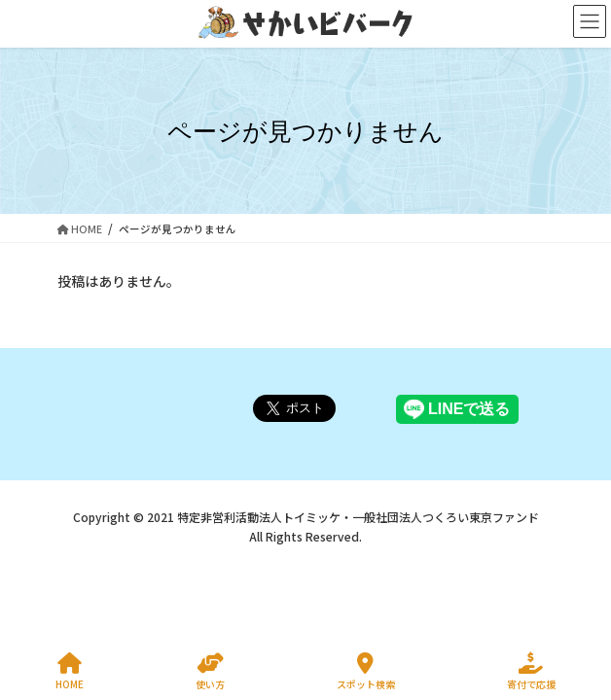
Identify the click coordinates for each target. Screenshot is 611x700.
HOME (70, 671)
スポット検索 (366, 671)
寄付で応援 (531, 671)
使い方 (210, 671)
